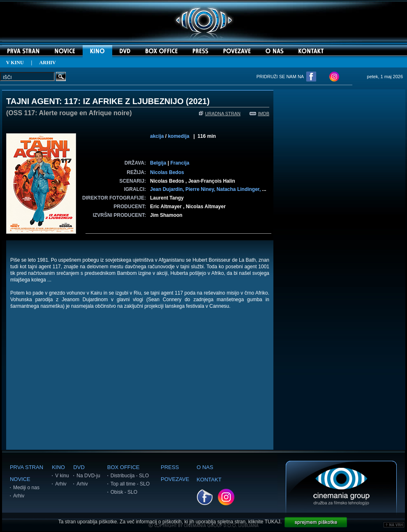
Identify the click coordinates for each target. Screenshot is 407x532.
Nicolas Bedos (167, 172)
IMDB (260, 114)
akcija (157, 136)
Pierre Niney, (201, 189)
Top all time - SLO (130, 484)
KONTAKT (209, 480)
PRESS (170, 467)
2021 (198, 101)
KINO (58, 467)
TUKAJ (273, 522)
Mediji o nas (26, 488)
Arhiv (19, 496)
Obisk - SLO (124, 492)
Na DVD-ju (88, 476)
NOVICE (20, 479)
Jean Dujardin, (168, 189)
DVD (79, 467)
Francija (180, 163)
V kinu (62, 476)
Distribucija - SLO (130, 476)
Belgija (158, 163)
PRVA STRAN (27, 467)
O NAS (205, 467)
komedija (178, 136)
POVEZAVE (175, 479)
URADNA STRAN (220, 114)
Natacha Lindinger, (239, 189)
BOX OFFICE (124, 467)
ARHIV (48, 63)
